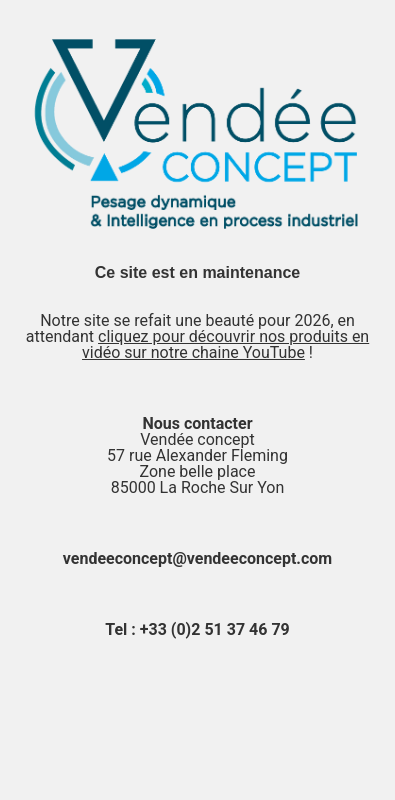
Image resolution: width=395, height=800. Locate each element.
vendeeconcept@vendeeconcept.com (197, 558)
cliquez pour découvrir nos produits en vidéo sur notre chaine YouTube (225, 344)
